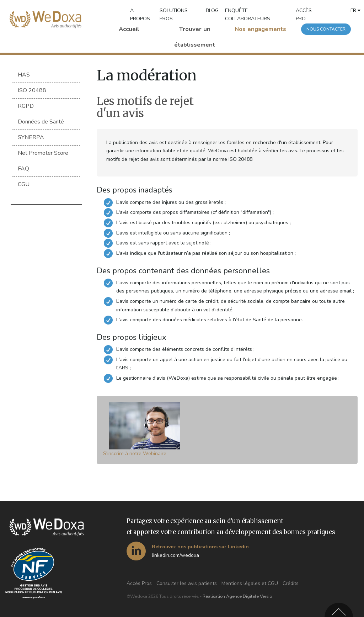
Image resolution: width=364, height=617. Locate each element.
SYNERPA (31, 138)
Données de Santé (41, 122)
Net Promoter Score (43, 154)
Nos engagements (260, 29)
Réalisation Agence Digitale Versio (237, 596)
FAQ (23, 170)
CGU (24, 186)
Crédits (291, 583)
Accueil (129, 29)
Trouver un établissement (195, 37)
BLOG (212, 10)
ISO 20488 (32, 90)
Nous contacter (326, 29)
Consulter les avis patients (187, 583)
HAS (24, 75)
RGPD (26, 106)
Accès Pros (139, 583)
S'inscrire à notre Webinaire (135, 453)
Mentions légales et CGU (250, 583)
